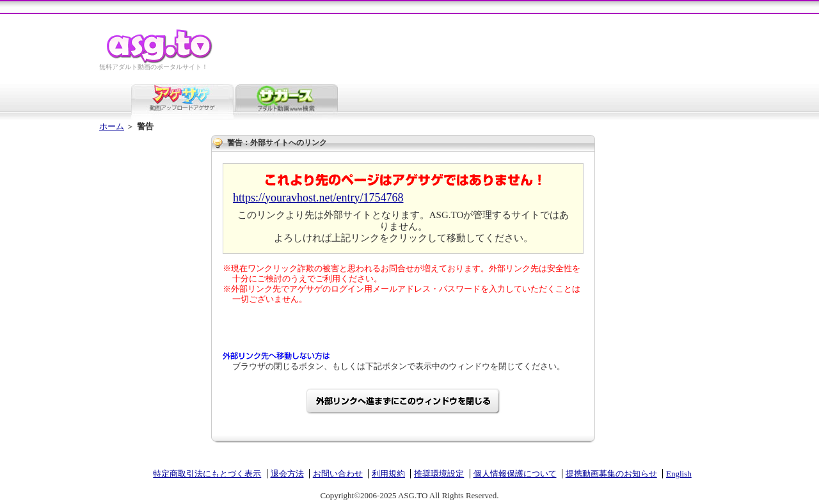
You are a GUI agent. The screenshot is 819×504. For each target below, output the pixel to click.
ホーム (112, 126)
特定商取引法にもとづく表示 (207, 474)
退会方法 (287, 474)
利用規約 (388, 474)
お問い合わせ (338, 474)
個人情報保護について (515, 474)
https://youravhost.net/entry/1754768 (318, 198)
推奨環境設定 (439, 474)
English (679, 474)
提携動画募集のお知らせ (611, 474)
